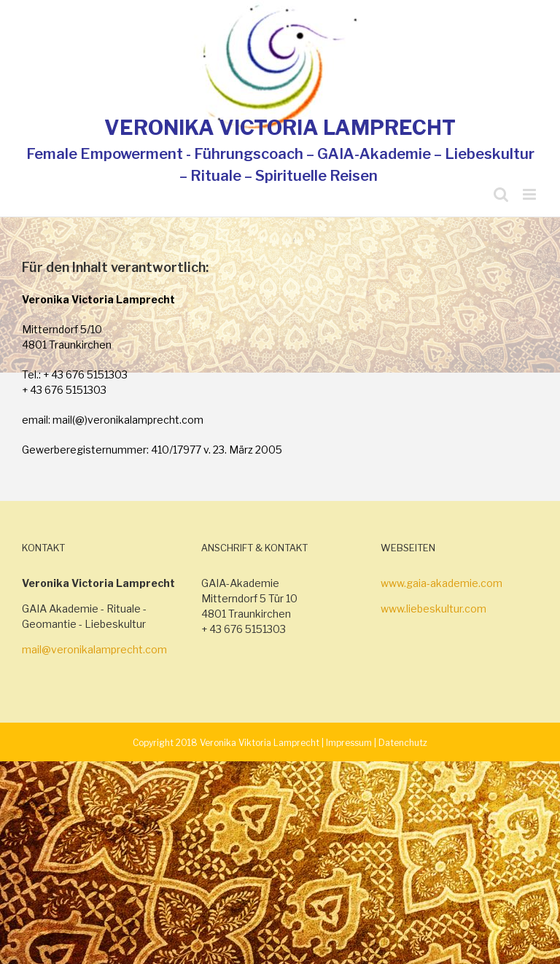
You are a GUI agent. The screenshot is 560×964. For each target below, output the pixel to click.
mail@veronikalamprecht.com (94, 649)
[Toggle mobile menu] (530, 194)
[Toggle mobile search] (501, 194)
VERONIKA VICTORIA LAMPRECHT (280, 128)
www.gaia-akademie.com (442, 583)
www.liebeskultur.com (433, 609)
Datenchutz (403, 743)
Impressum (349, 743)
